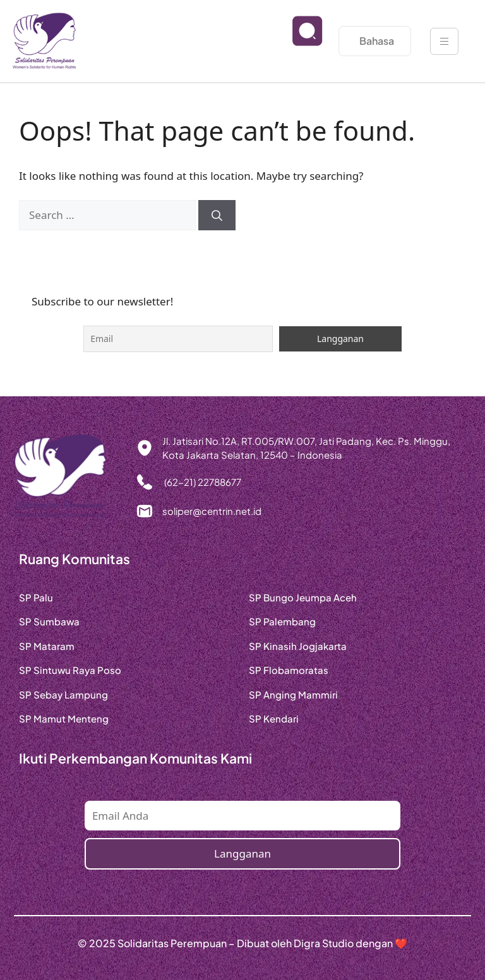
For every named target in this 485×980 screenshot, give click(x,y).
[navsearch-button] (297, 41)
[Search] (217, 215)
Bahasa (377, 41)
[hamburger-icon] (444, 41)
